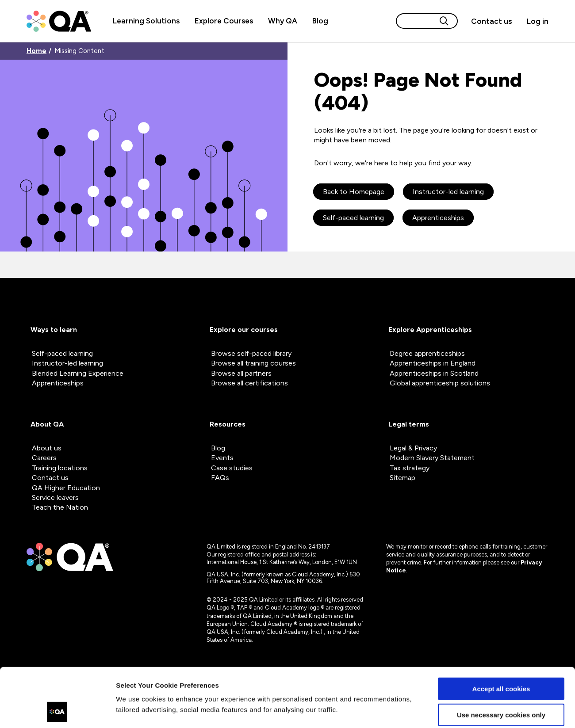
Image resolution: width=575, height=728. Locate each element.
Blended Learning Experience (78, 373)
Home (36, 51)
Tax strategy (410, 468)
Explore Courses (224, 21)
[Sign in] (534, 21)
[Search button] (444, 21)
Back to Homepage (354, 192)
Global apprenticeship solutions (440, 383)
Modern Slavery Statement (432, 458)
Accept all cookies (501, 634)
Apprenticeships (438, 218)
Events (222, 458)
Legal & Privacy (413, 448)
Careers (44, 458)
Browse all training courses (253, 363)
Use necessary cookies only (501, 659)
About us (47, 448)
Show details (136, 711)
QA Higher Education (66, 488)
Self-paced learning (353, 218)
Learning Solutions (146, 21)
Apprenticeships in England (433, 363)
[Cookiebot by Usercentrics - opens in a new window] (57, 711)
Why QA (283, 21)
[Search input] (416, 21)
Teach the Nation (60, 507)
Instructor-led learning (448, 192)
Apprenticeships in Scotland (434, 373)
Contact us (491, 21)
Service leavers (55, 497)
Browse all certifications (249, 383)
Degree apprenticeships (427, 353)
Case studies (232, 468)
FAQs (220, 478)
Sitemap (402, 478)
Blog (320, 21)
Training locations (60, 468)
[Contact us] (491, 21)
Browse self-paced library (251, 353)
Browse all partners (241, 373)
